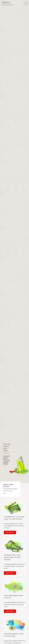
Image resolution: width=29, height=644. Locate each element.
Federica (6, 3)
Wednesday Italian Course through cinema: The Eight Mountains (12, 557)
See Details (10, 532)
